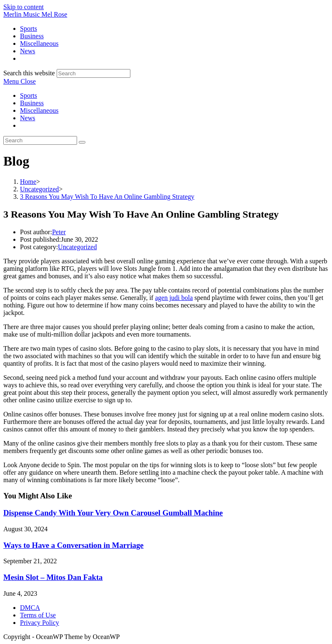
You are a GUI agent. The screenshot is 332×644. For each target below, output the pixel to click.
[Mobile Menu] (20, 81)
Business (32, 103)
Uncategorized (77, 247)
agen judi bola (174, 298)
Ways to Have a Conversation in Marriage (74, 545)
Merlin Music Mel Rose (35, 14)
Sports (29, 95)
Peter (59, 232)
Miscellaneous (39, 110)
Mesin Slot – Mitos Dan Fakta (53, 577)
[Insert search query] (40, 140)
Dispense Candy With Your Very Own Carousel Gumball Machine (113, 513)
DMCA (30, 608)
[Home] (28, 182)
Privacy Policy (40, 623)
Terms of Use (38, 615)
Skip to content (24, 7)
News (27, 118)
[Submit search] (82, 142)
